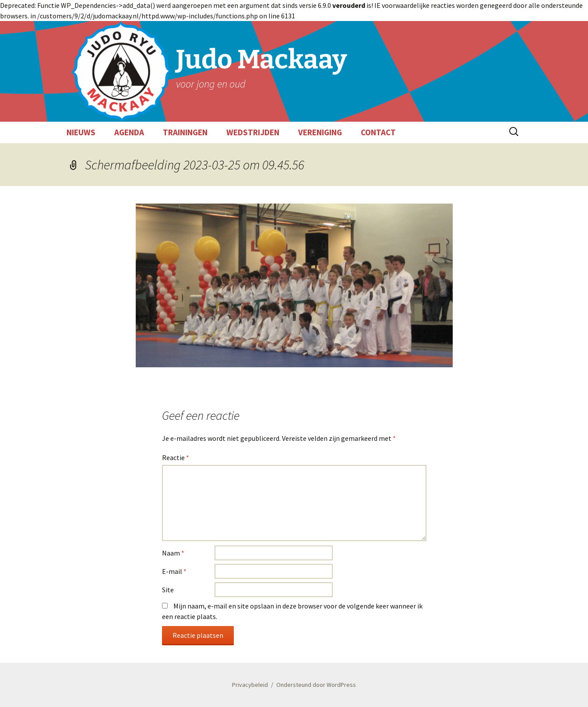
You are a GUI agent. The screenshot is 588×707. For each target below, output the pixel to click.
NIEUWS (81, 132)
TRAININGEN (185, 132)
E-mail (174, 571)
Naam (173, 553)
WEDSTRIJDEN (253, 132)
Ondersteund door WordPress (316, 685)
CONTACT (378, 132)
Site (168, 590)
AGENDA (129, 132)
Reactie (176, 457)
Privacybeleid (250, 685)
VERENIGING (320, 132)
